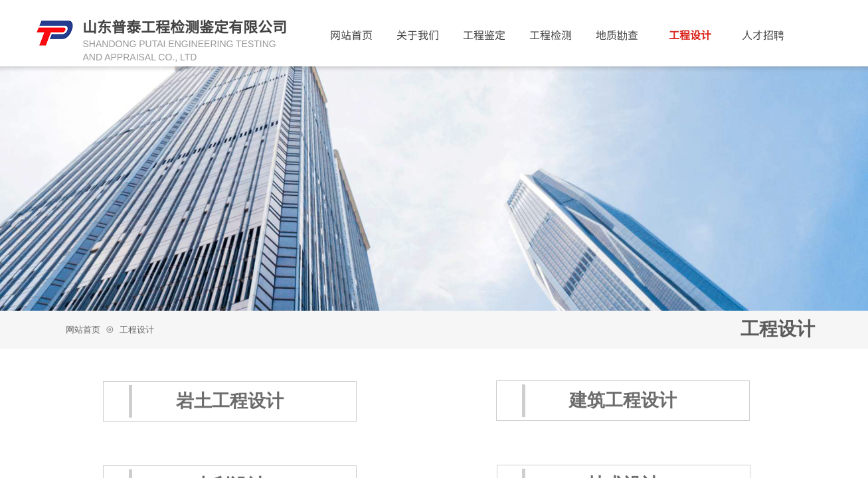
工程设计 (137, 330)
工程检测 (551, 35)
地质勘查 (617, 35)
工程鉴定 (484, 35)
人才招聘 (763, 35)
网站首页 (83, 330)
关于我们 (418, 35)
